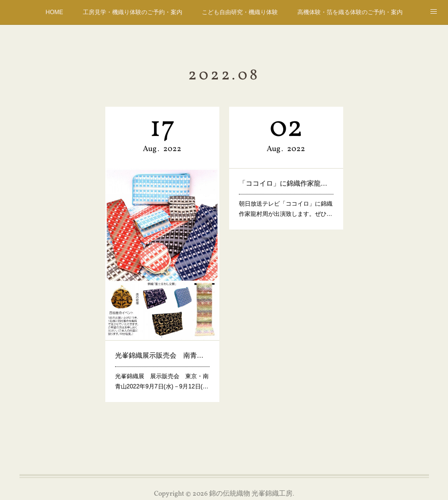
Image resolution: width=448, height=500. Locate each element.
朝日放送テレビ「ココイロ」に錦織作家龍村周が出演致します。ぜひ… (285, 204)
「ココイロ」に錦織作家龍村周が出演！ (286, 181)
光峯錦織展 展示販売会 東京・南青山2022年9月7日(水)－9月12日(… (161, 366)
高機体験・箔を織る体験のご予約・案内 (350, 12)
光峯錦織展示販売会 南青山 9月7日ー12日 (162, 343)
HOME (55, 12)
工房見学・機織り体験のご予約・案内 (133, 12)
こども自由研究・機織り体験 (240, 12)
